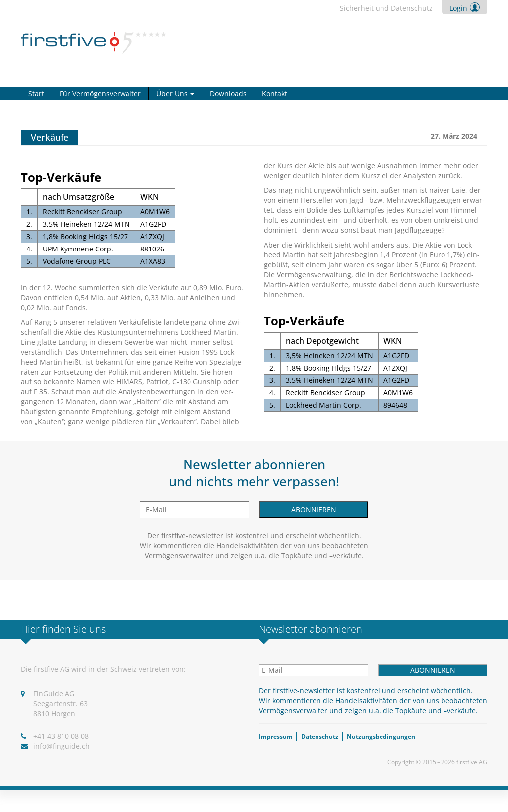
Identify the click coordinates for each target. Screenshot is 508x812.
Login (458, 8)
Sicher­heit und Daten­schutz (386, 8)
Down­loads (228, 94)
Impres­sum (276, 736)
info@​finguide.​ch (62, 746)
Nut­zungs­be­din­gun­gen (381, 736)
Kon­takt (275, 94)
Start (36, 94)
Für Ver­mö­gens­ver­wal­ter (100, 94)
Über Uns (175, 94)
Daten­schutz (320, 736)
